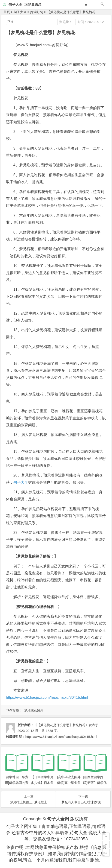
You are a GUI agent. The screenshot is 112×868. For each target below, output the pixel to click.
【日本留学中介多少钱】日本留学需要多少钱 (42, 783)
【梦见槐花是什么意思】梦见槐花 (71, 12)
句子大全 (20, 12)
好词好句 (37, 12)
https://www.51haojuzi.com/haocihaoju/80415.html (47, 697)
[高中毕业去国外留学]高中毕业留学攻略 (69, 783)
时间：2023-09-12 (91, 22)
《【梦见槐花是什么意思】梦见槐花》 (61, 725)
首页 (7, 12)
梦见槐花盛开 (34, 710)
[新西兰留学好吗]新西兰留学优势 (95, 783)
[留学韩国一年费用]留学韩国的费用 (17, 783)
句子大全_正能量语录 (25, 4)
